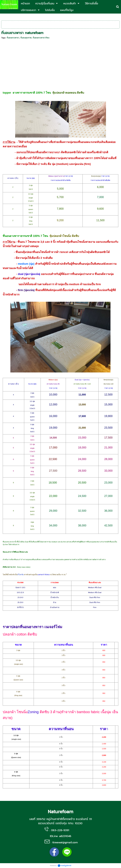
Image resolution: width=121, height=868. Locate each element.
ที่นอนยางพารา (13, 38)
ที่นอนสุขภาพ (26, 38)
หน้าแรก (5, 17)
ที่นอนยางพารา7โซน (41, 38)
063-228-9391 (60, 830)
